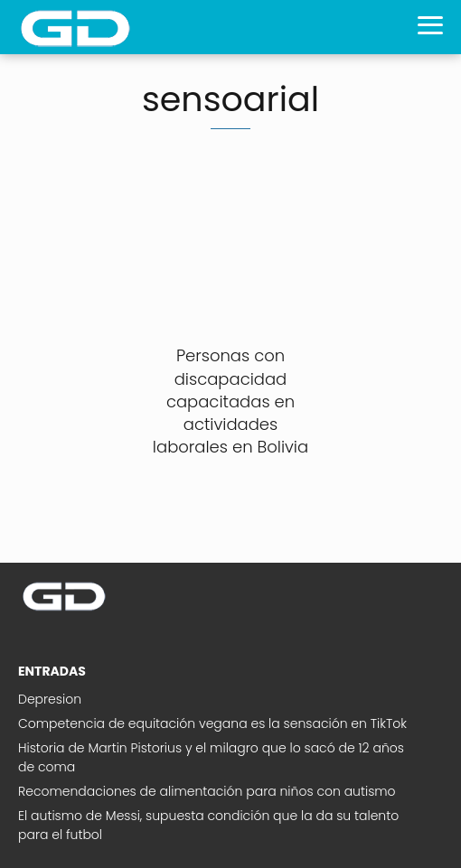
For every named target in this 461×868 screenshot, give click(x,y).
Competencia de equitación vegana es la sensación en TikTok (212, 723)
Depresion (50, 699)
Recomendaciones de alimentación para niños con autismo (207, 791)
